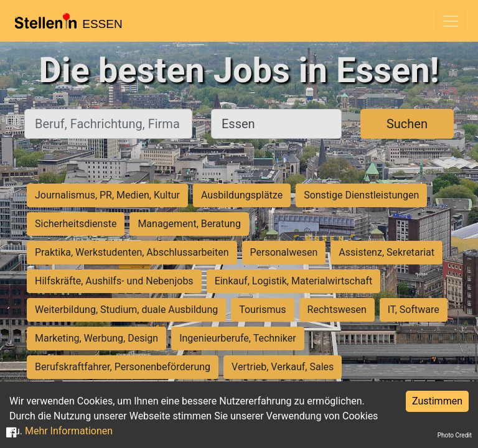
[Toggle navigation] (451, 21)
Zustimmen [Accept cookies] (437, 401)
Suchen (407, 124)
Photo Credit (455, 435)
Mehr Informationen (69, 431)
